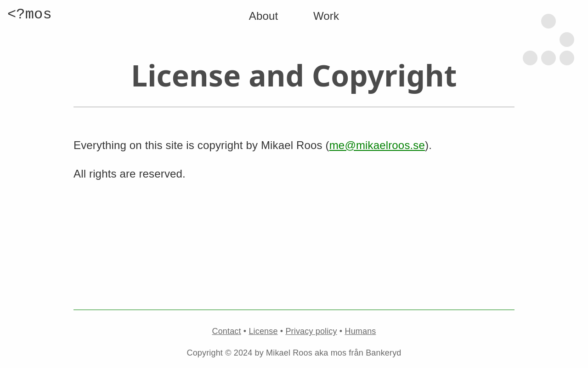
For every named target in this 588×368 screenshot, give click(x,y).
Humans (361, 331)
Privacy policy (311, 331)
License (263, 331)
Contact (227, 331)
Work (326, 16)
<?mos (30, 14)
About (264, 16)
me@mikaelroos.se (377, 145)
